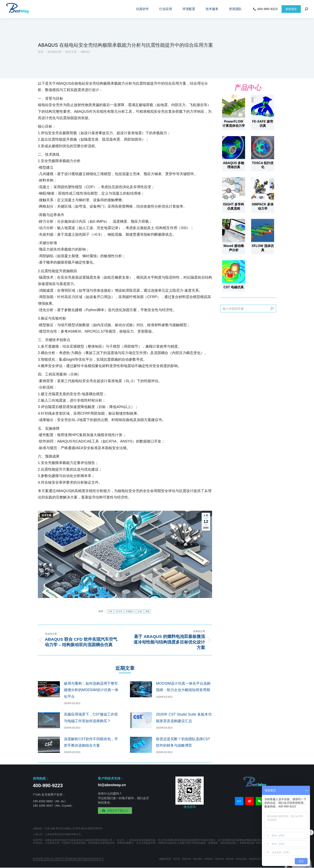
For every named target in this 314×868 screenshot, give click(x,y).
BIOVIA (230, 859)
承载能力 (130, 611)
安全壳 (119, 611)
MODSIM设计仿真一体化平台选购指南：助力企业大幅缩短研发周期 (183, 687)
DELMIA (198, 859)
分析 (110, 611)
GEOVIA (219, 859)
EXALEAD (241, 859)
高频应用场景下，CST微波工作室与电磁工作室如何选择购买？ (91, 718)
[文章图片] (49, 689)
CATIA (177, 859)
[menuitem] (142, 9)
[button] (115, 811)
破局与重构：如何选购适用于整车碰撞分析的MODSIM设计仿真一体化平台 (91, 690)
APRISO (208, 859)
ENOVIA (187, 859)
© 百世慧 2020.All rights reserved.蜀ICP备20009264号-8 (68, 859)
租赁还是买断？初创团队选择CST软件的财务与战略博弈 (183, 742)
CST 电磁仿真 (233, 287)
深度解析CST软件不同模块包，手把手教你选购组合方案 (91, 742)
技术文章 (46, 515)
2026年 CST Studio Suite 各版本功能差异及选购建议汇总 (184, 718)
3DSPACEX (255, 859)
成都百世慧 (165, 859)
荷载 (147, 611)
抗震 (140, 611)
